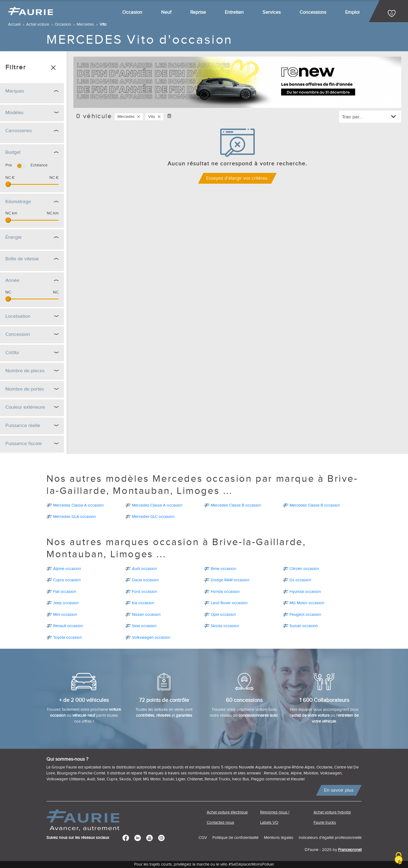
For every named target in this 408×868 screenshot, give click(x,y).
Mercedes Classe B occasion (236, 505)
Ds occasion (300, 580)
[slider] (8, 184)
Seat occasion (144, 626)
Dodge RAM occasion (230, 580)
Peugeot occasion (305, 615)
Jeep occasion (66, 603)
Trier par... (352, 117)
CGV (203, 838)
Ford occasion (144, 592)
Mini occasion (65, 615)
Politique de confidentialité (235, 838)
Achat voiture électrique (227, 812)
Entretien (234, 12)
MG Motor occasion (307, 603)
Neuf (166, 12)
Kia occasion (143, 603)
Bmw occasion (223, 569)
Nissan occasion (146, 615)
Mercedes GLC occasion (153, 517)
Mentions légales (279, 838)
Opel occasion (223, 615)
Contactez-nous (220, 823)
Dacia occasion (145, 580)
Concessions (313, 12)
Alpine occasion (67, 569)
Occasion (132, 12)
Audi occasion (144, 569)
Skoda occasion (225, 626)
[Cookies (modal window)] (399, 859)
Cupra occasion (67, 580)
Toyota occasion (67, 638)
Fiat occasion (65, 592)
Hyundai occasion (305, 592)
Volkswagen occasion (151, 638)
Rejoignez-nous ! (275, 812)
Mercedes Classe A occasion (78, 505)
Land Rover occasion (229, 603)
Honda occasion (225, 592)
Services (272, 12)
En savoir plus (339, 790)
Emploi (352, 12)
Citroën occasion (304, 569)
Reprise (198, 12)
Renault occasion (68, 626)
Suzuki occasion (304, 626)
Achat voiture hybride (332, 812)
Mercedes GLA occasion (74, 517)
